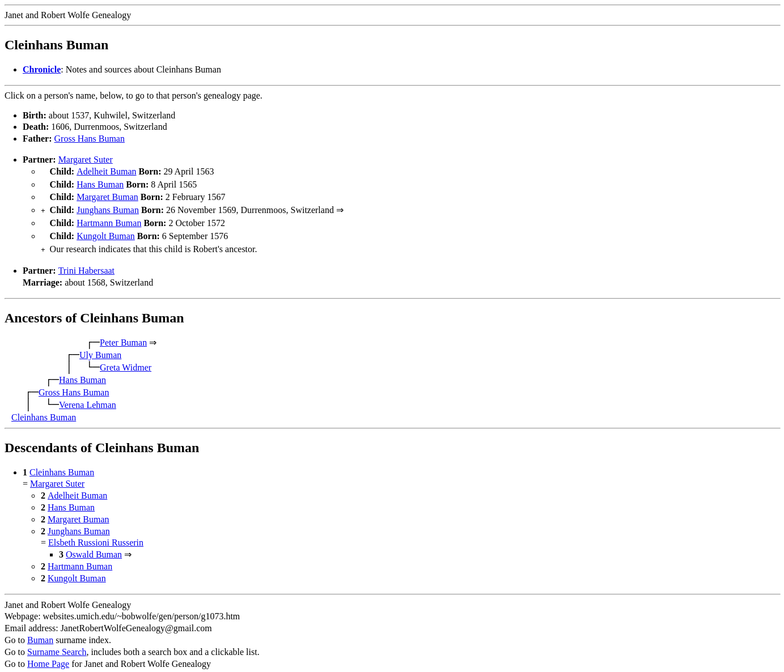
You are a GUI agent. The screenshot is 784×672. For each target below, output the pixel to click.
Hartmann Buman (109, 218)
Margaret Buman (107, 195)
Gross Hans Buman (90, 139)
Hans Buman (100, 183)
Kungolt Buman (106, 230)
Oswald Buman (94, 546)
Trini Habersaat (86, 263)
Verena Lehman (88, 397)
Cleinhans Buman (44, 409)
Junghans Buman (108, 207)
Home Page (48, 656)
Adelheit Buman (106, 171)
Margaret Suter (86, 160)
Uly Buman (100, 347)
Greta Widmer (126, 360)
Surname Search (57, 644)
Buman (40, 632)
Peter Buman (123, 335)
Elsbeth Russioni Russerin (96, 535)
